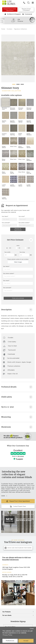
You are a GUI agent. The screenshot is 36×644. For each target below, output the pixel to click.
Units (18, 246)
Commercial (27, 14)
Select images (18, 262)
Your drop (22, 252)
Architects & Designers (12, 14)
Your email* (22, 216)
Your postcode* (6, 223)
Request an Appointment (18, 229)
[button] (33, 593)
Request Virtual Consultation (26, 10)
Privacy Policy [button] (8, 635)
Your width (7, 252)
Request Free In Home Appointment (10, 10)
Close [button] (32, 629)
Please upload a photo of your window (18, 259)
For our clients (18, 615)
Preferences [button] (10, 641)
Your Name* (5, 216)
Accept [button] (26, 641)
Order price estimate (18, 298)
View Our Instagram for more (18, 548)
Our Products (18, 612)
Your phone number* (24, 223)
